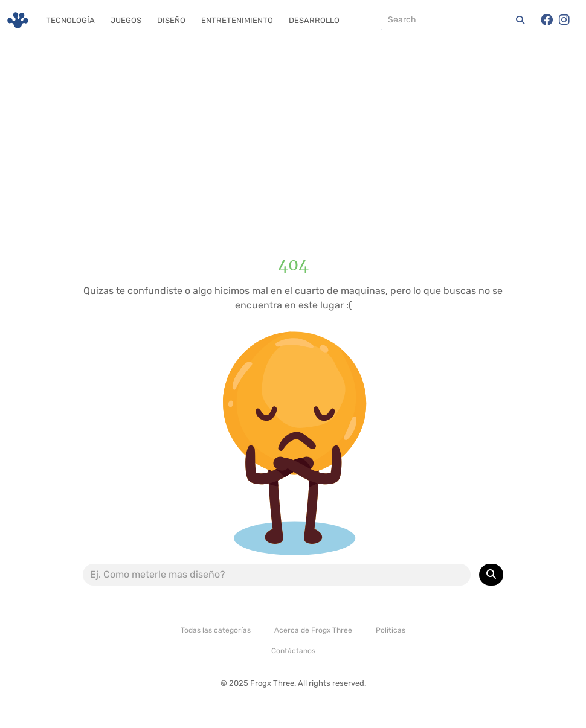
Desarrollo (314, 20)
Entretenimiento (237, 20)
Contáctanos (293, 651)
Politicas (391, 630)
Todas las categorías (216, 630)
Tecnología (70, 20)
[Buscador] (445, 20)
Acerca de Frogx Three (313, 630)
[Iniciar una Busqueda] (520, 20)
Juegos (126, 20)
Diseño (171, 20)
